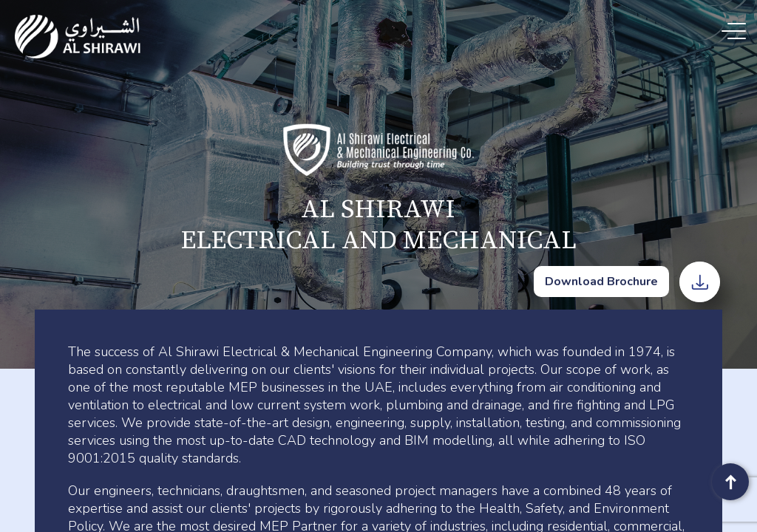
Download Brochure (601, 282)
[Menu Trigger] (737, 31)
